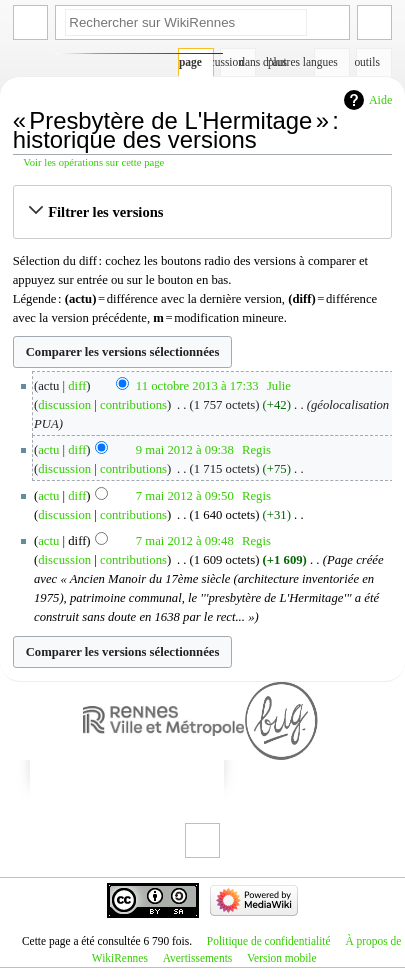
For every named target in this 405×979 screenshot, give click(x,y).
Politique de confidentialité (269, 941)
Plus (277, 62)
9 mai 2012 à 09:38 (185, 450)
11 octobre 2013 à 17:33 (197, 386)
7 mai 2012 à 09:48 (185, 541)
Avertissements (198, 958)
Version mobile (281, 958)
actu (48, 450)
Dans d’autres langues (326, 62)
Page (190, 62)
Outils (368, 62)
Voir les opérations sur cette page (93, 162)
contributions (133, 405)
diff (77, 386)
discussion (64, 405)
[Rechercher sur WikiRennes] (186, 22)
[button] (202, 212)
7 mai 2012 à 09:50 (185, 496)
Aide (380, 100)
